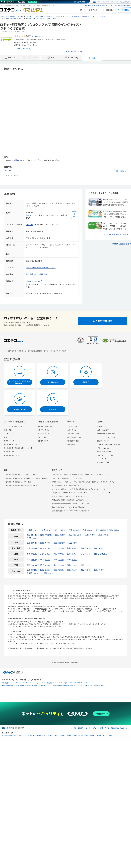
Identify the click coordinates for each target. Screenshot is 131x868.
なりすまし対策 (83, 685)
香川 (42, 559)
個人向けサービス (101, 735)
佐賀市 (47, 570)
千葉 (87, 535)
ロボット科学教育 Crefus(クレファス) (41, 268)
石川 (55, 548)
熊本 (69, 570)
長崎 (55, 570)
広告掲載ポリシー (103, 462)
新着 (5, 437)
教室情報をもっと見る (73, 51)
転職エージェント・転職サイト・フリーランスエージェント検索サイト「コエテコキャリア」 (83, 482)
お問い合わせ (72, 430)
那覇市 (51, 573)
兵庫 (69, 554)
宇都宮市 (48, 535)
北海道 (29, 530)
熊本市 (74, 570)
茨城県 (16, 160)
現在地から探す (43, 441)
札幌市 (36, 530)
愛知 (55, 543)
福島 (111, 530)
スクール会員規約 (103, 430)
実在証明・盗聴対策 (7, 685)
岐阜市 (34, 543)
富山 (42, 548)
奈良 (82, 554)
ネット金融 (84, 735)
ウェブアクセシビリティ (105, 455)
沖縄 (45, 573)
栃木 (42, 535)
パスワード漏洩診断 (47, 683)
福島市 (117, 530)
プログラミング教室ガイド (13, 426)
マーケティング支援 (59, 735)
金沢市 (61, 548)
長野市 (101, 548)
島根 (42, 565)
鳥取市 (34, 565)
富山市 (47, 548)
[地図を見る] (74, 215)
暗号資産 (92, 735)
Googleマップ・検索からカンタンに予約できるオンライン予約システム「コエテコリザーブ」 (83, 493)
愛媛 (55, 559)
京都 (42, 554)
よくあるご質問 (73, 426)
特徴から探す (42, 437)
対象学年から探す (43, 430)
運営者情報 (71, 444)
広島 (69, 565)
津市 (75, 543)
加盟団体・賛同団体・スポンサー (109, 444)
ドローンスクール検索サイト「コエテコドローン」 (69, 478)
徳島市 (34, 560)
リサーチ (69, 735)
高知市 (74, 560)
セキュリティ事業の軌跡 (97, 685)
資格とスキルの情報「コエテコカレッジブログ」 (68, 500)
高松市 (47, 560)
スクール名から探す (44, 434)
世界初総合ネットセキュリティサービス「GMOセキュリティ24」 (20, 683)
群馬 (57, 535)
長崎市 (61, 570)
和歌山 (97, 554)
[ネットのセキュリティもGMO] (19, 2)
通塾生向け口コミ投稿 (120, 244)
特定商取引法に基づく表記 (106, 434)
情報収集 (76, 735)
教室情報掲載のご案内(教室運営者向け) (97, 5)
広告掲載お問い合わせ (75, 437)
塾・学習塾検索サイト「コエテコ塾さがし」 (67, 485)
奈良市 (88, 554)
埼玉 (70, 535)
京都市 (47, 554)
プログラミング (9, 441)
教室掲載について (73, 434)
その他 (110, 735)
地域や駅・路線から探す (46, 426)
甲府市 (88, 548)
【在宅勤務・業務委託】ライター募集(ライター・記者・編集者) (25, 478)
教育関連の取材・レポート (13, 455)
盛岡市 (63, 530)
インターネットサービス (8, 735)
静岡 (42, 543)
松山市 (61, 560)
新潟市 (34, 548)
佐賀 (42, 570)
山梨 (82, 548)
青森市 (49, 530)
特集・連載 (8, 430)
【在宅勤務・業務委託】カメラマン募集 (17, 482)
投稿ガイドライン (103, 441)
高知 (69, 559)
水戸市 (34, 535)
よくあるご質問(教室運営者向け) (121, 5)
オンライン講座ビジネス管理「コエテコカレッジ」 (69, 496)
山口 (82, 565)
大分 (82, 570)
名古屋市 (62, 543)
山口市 (88, 565)
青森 (44, 530)
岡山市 (61, 565)
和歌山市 (104, 554)
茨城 (28, 535)
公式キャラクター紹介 (105, 452)
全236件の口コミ (38, 36)
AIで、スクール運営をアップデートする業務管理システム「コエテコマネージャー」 (80, 489)
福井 (69, 548)
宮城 (71, 530)
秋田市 (90, 530)
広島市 (74, 565)
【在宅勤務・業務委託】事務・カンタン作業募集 (20, 485)
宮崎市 (101, 570)
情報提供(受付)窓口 (74, 441)
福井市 (74, 548)
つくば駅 (7, 170)
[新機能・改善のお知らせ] (81, 10)
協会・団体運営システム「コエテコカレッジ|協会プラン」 (71, 511)
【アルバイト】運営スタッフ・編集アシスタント (20, 475)
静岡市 (47, 543)
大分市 (88, 570)
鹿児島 (29, 573)
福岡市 (34, 570)
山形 (98, 530)
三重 (70, 543)
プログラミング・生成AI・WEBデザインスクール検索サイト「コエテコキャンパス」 (80, 475)
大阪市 (61, 554)
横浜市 (36, 538)
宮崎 (96, 570)
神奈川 (29, 538)
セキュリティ (48, 735)
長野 (96, 548)
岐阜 (28, 543)
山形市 (103, 530)
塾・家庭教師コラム (11, 444)
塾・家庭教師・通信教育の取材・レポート (18, 448)
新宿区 (106, 535)
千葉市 (92, 535)
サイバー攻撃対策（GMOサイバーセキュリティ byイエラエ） (33, 685)
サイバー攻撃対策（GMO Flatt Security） (64, 685)
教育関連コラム (9, 452)
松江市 (47, 565)
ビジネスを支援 (37, 735)
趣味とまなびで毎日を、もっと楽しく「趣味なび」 (69, 507)
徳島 (28, 559)
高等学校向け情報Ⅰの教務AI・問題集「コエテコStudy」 (71, 503)
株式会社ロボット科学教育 (37, 274)
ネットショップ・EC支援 (24, 735)
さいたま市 (77, 535)
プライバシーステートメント (107, 437)
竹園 (41, 215)
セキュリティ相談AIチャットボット (80, 683)
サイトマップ (102, 459)
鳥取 (28, 565)
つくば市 (23, 160)
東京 (100, 535)
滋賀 (28, 554)
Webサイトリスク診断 (61, 683)
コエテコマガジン (10, 434)
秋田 (84, 530)
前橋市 (62, 535)
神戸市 (74, 554)
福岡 (28, 570)
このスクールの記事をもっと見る (113, 234)
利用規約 (100, 426)
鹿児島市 (36, 573)
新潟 (28, 548)
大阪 (55, 554)
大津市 (34, 554)
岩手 (57, 530)
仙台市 (76, 530)
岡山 (55, 565)
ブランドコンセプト (104, 448)
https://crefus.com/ (34, 281)
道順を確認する (121, 171)
